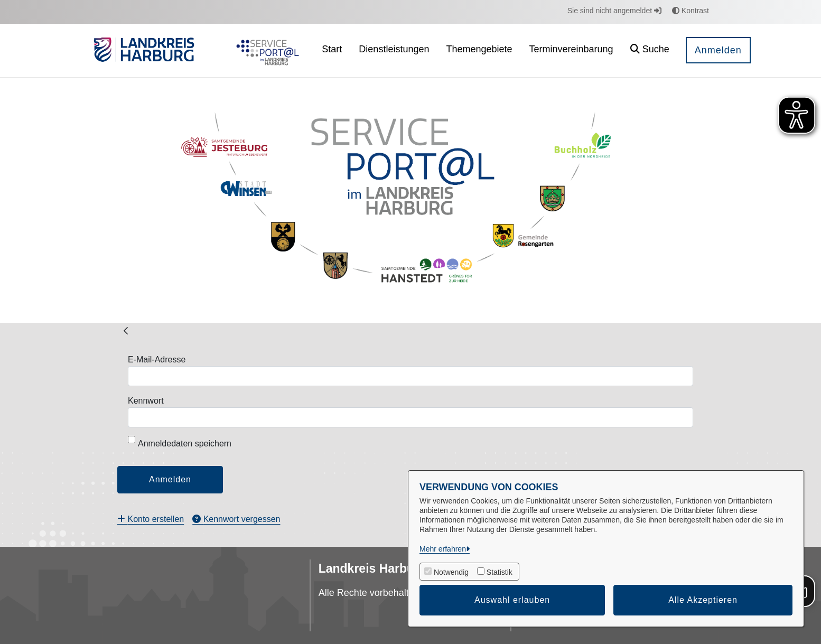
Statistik (500, 572)
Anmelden (718, 50)
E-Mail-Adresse (157, 360)
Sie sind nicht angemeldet (614, 11)
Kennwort (146, 401)
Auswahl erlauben (512, 600)
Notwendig (451, 572)
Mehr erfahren (443, 549)
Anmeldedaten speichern (180, 442)
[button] (650, 50)
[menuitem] (332, 50)
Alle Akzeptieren (703, 600)
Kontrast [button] (691, 11)
